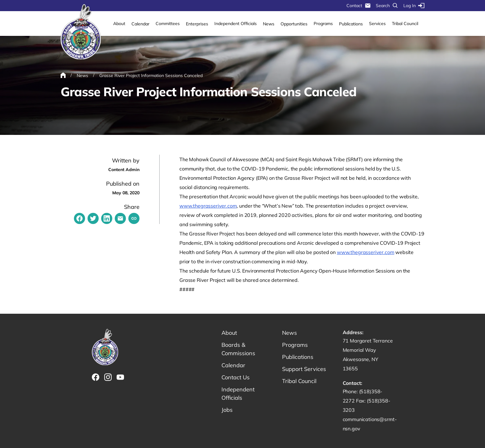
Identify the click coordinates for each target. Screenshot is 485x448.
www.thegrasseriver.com (208, 206)
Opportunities (294, 24)
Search (387, 6)
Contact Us (236, 377)
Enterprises (197, 24)
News (269, 24)
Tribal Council (405, 24)
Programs (323, 24)
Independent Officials (236, 24)
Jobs (227, 410)
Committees (168, 24)
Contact (359, 6)
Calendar (140, 24)
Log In (414, 6)
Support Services (304, 369)
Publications (351, 24)
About (119, 24)
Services (377, 24)
